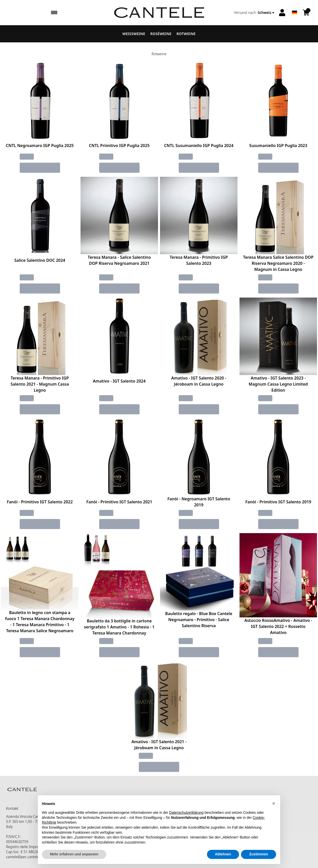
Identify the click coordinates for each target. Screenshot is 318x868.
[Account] (282, 13)
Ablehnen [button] (223, 854)
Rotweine (186, 34)
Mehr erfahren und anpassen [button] (74, 854)
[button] (274, 803)
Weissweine (134, 34)
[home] (159, 13)
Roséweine (161, 34)
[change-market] (255, 13)
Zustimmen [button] (259, 854)
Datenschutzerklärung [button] (186, 813)
